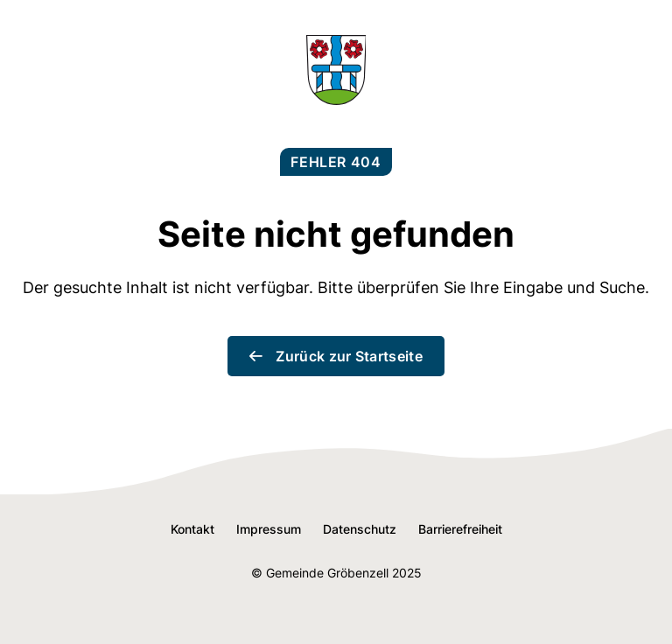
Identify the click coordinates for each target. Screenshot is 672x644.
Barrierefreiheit (460, 529)
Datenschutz (360, 529)
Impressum (269, 529)
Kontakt (192, 529)
